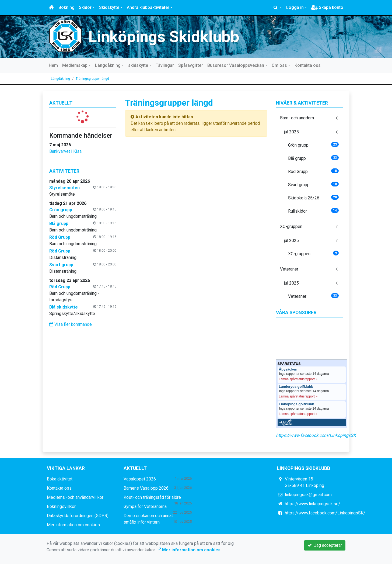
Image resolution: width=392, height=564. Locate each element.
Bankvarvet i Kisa (65, 151)
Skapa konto (327, 7)
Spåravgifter (191, 65)
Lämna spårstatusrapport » (298, 379)
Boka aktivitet (60, 479)
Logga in (295, 7)
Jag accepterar (325, 545)
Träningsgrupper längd (92, 79)
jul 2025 (291, 132)
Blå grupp (314, 158)
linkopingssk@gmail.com (308, 495)
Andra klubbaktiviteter (148, 7)
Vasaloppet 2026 (140, 479)
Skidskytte (109, 7)
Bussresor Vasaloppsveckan (236, 65)
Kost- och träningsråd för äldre (152, 497)
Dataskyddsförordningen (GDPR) (78, 516)
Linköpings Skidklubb (164, 37)
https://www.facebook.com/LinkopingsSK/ (325, 513)
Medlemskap (75, 65)
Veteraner (289, 269)
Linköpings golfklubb (297, 404)
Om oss (279, 65)
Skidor (85, 7)
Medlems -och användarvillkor (75, 497)
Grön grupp (314, 145)
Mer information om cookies (73, 525)
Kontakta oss (308, 65)
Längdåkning (108, 65)
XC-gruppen (291, 226)
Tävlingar (165, 65)
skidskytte (138, 65)
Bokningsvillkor (61, 506)
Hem (53, 65)
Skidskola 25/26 (314, 198)
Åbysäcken (288, 369)
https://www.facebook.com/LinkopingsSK (316, 435)
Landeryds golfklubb (296, 387)
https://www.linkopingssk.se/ (313, 504)
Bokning (66, 7)
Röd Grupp (314, 171)
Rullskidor (314, 211)
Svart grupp (314, 184)
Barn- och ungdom (297, 118)
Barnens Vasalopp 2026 (146, 488)
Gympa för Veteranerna (145, 506)
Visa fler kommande (71, 324)
